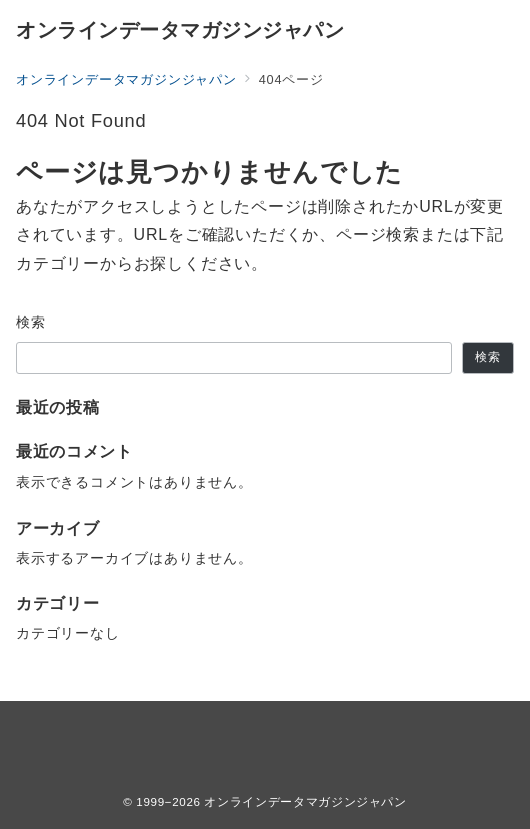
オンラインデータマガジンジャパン (180, 30)
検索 (31, 322)
